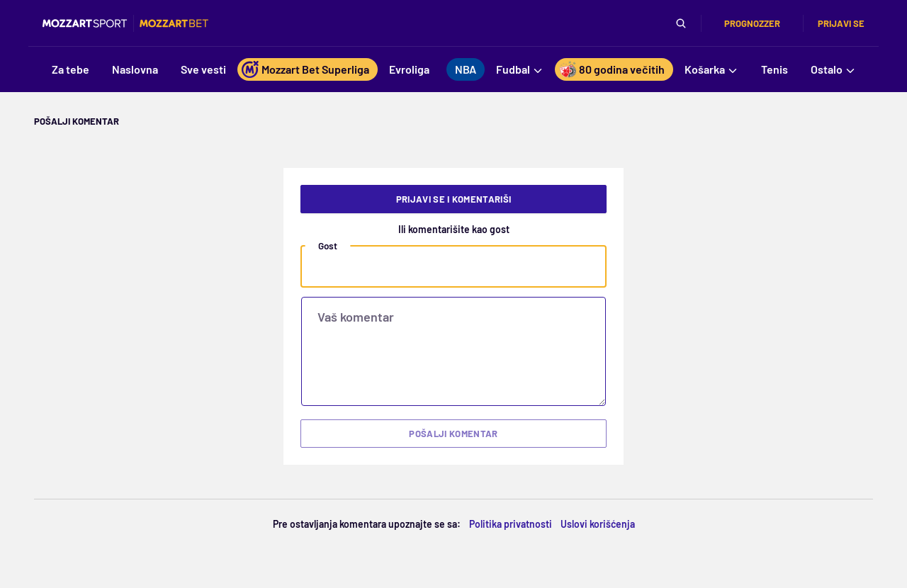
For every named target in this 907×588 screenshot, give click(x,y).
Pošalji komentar (453, 434)
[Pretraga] (681, 23)
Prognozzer (752, 23)
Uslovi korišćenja (598, 524)
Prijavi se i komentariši (454, 199)
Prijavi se (841, 23)
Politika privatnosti (511, 524)
